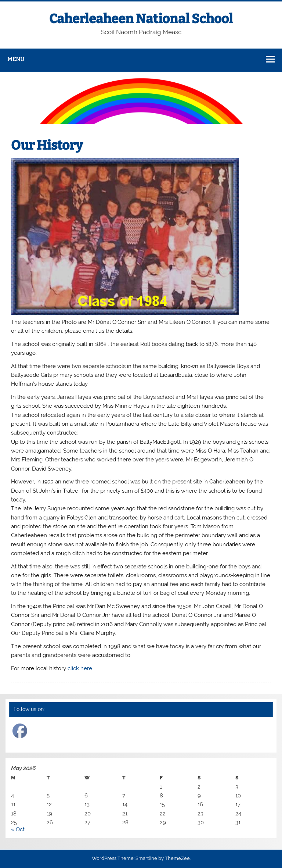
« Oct (18, 829)
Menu (16, 59)
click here (80, 668)
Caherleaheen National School (141, 19)
